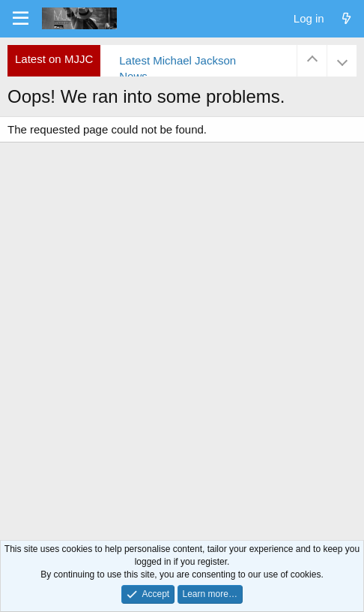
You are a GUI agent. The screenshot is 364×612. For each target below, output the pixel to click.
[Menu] (21, 19)
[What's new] (346, 18)
